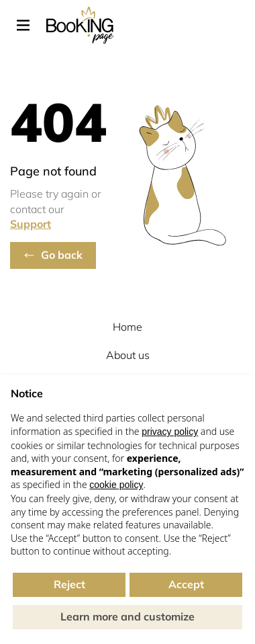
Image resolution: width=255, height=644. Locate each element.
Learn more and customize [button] (127, 616)
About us (128, 355)
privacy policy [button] (170, 432)
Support (31, 224)
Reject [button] (69, 584)
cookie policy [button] (116, 485)
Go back (62, 255)
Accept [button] (186, 584)
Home (127, 327)
